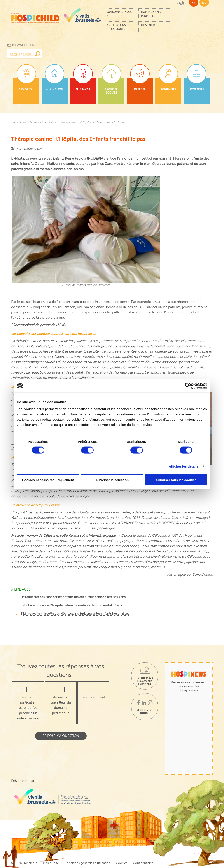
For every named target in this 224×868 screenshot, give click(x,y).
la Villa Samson (63, 307)
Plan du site (51, 863)
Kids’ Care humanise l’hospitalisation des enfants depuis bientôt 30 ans (71, 605)
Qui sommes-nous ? (120, 14)
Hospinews (149, 25)
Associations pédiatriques (116, 27)
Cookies (122, 863)
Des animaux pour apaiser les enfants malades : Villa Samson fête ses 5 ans (73, 597)
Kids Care (105, 164)
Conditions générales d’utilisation (87, 863)
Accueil (34, 122)
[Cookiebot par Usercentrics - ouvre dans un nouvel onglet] (188, 386)
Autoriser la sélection (112, 480)
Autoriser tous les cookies (176, 480)
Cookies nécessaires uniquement (48, 480)
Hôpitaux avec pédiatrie (151, 14)
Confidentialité (143, 863)
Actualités (48, 122)
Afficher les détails (183, 466)
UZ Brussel (149, 307)
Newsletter (21, 45)
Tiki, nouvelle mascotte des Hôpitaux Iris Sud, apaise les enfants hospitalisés (75, 614)
